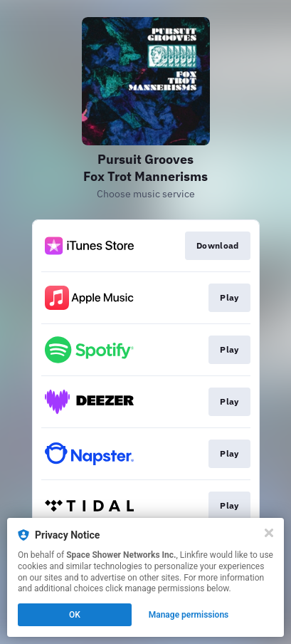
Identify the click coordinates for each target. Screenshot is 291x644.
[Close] (269, 533)
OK (75, 615)
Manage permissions (189, 615)
